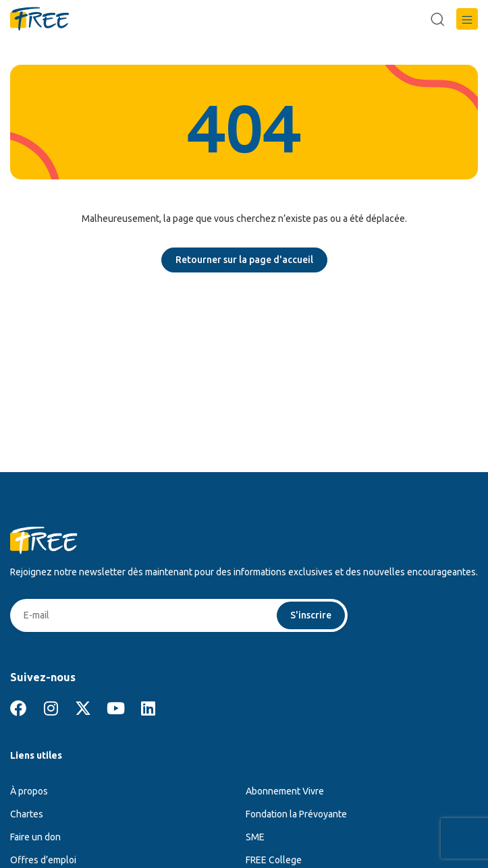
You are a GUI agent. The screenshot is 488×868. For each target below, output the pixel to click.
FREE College (274, 860)
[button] (467, 19)
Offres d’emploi (43, 860)
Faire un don (35, 837)
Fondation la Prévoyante (296, 814)
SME (255, 837)
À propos (29, 791)
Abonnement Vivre (285, 791)
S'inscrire (311, 615)
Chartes (27, 814)
